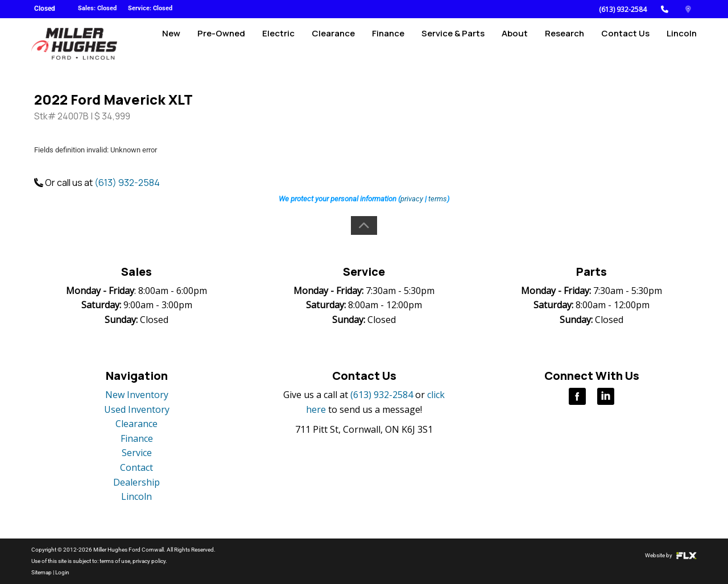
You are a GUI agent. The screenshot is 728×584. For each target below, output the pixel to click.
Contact (136, 467)
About (515, 44)
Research (564, 44)
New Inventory (137, 395)
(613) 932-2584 (623, 9)
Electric (278, 44)
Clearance (333, 44)
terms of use (115, 561)
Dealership (136, 482)
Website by (671, 555)
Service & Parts (453, 44)
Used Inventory (137, 409)
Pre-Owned (221, 44)
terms (438, 199)
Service (137, 453)
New (171, 44)
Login (62, 572)
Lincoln (682, 44)
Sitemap (42, 572)
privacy (412, 199)
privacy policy (149, 561)
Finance (388, 44)
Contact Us (625, 44)
